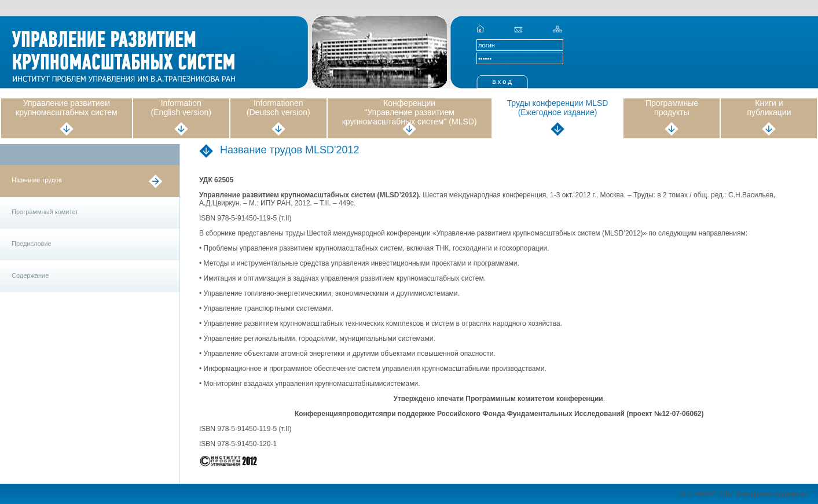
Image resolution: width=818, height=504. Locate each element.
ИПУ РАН (694, 494)
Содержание (30, 275)
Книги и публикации (769, 108)
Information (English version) (181, 108)
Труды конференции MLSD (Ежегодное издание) (558, 108)
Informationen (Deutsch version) (278, 108)
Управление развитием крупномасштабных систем (67, 108)
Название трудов (37, 180)
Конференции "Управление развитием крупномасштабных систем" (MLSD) (410, 112)
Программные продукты (672, 108)
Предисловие (32, 244)
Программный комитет (45, 212)
